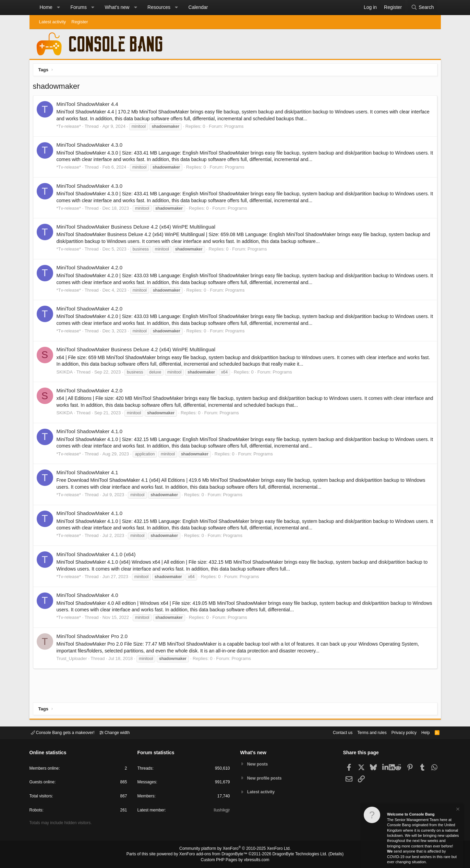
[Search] (422, 8)
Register (80, 22)
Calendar (198, 7)
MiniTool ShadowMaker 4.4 (89, 106)
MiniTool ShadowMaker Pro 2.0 (94, 638)
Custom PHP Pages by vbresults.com (235, 860)
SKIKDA (67, 374)
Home (46, 7)
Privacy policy (398, 732)
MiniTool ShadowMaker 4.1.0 (91, 433)
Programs (236, 128)
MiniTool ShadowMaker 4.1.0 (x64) (98, 556)
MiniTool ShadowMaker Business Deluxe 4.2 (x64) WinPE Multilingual (138, 228)
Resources (159, 7)
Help (421, 732)
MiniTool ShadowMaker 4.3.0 (91, 146)
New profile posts (266, 778)
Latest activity (53, 22)
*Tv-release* (71, 128)
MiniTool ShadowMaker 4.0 (89, 597)
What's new (117, 7)
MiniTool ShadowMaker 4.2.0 (91, 269)
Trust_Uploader (74, 660)
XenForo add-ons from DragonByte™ (215, 855)
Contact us (332, 732)
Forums (78, 7)
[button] (58, 8)
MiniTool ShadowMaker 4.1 (89, 474)
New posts (259, 764)
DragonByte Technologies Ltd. (294, 855)
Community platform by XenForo (235, 849)
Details (328, 855)
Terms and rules (363, 732)
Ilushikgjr (221, 811)
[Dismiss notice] (457, 810)
